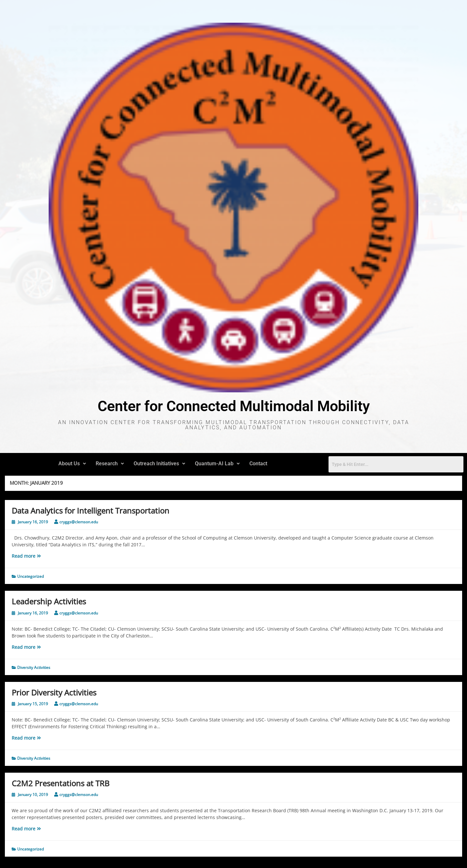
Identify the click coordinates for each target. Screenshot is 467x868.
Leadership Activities (49, 601)
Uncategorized (30, 576)
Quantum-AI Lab (217, 464)
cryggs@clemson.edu (79, 522)
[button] (72, 464)
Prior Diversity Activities (54, 692)
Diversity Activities (34, 667)
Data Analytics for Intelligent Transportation (90, 511)
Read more (40, 556)
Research (110, 464)
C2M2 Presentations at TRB (61, 783)
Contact (258, 464)
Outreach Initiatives (159, 464)
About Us (72, 464)
